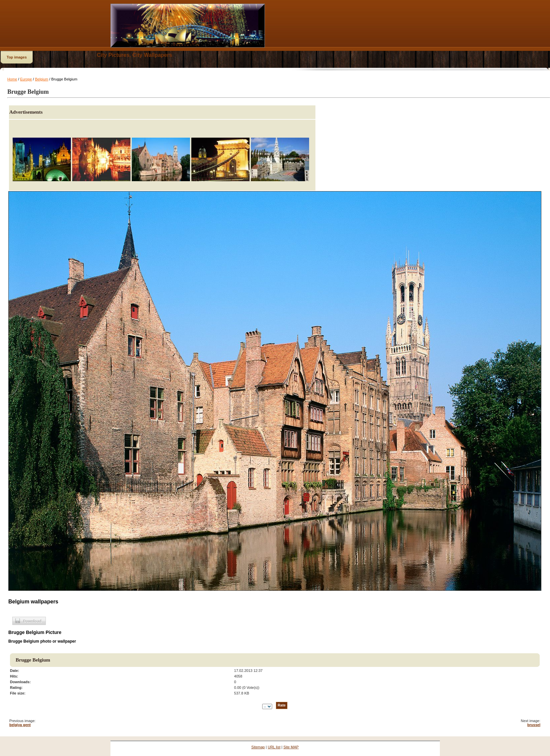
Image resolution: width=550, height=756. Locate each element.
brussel (534, 725)
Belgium (42, 79)
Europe (26, 79)
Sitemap (258, 747)
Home (12, 79)
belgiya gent (20, 725)
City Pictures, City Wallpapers (134, 55)
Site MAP (291, 747)
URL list (274, 747)
